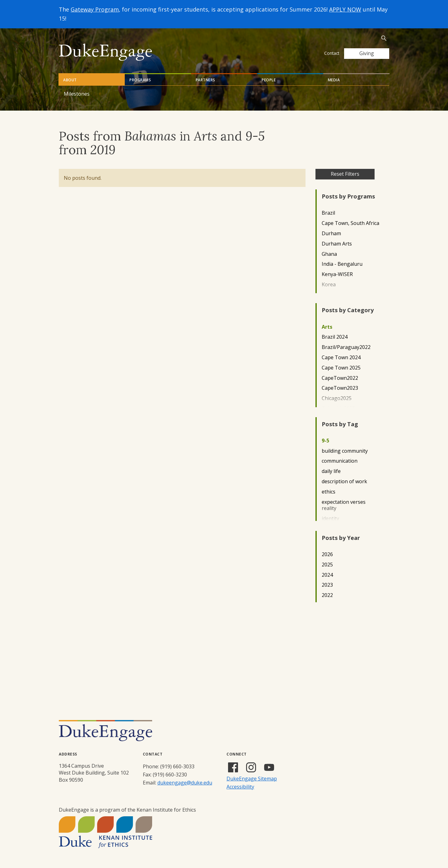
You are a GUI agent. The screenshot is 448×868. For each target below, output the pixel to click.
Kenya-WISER (337, 274)
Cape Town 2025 (341, 368)
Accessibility (240, 787)
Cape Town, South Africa (350, 223)
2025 (327, 565)
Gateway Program (95, 9)
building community (345, 451)
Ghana (329, 254)
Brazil (328, 213)
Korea (329, 285)
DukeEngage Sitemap (252, 779)
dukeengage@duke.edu (185, 783)
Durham (331, 234)
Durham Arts (337, 244)
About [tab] (70, 80)
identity (330, 519)
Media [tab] (334, 80)
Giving (367, 53)
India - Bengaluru (342, 264)
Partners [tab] (205, 80)
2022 (327, 595)
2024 (327, 575)
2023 (327, 585)
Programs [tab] (140, 80)
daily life (331, 471)
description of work (344, 482)
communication (340, 461)
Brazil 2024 (335, 337)
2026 (327, 554)
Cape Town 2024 (341, 358)
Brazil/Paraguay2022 (346, 347)
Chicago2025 (337, 398)
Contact (332, 53)
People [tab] (269, 80)
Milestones (77, 94)
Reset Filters (345, 174)
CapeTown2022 (340, 378)
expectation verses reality (344, 505)
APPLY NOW (345, 9)
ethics (329, 492)
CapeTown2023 (340, 388)
